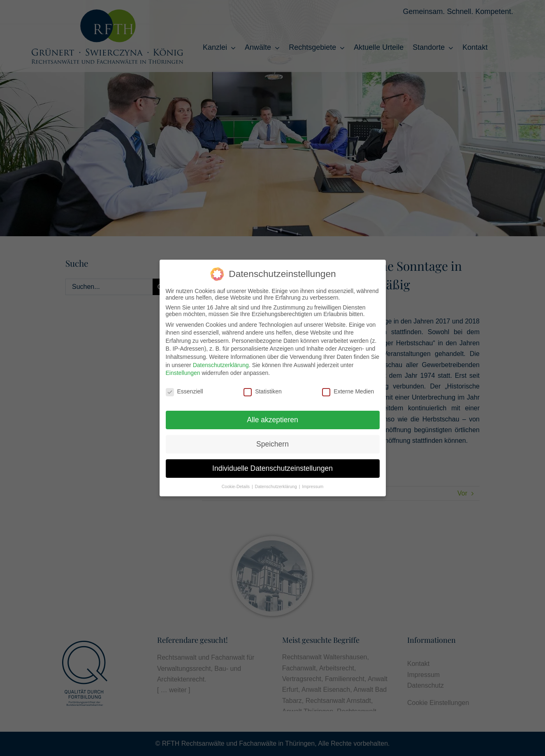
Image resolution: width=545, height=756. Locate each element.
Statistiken (263, 391)
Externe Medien (348, 391)
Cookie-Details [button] (236, 486)
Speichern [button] (272, 444)
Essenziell (184, 391)
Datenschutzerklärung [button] (277, 486)
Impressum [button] (313, 486)
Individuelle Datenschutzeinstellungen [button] (272, 468)
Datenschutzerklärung (221, 365)
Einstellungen (183, 373)
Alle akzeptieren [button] (272, 420)
